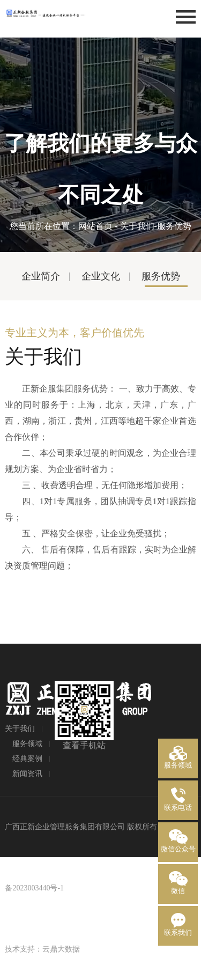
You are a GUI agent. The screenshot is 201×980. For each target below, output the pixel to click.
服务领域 (27, 744)
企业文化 (101, 276)
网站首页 (95, 226)
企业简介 (41, 276)
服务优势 (161, 276)
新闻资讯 (27, 774)
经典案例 (27, 759)
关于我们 (137, 226)
